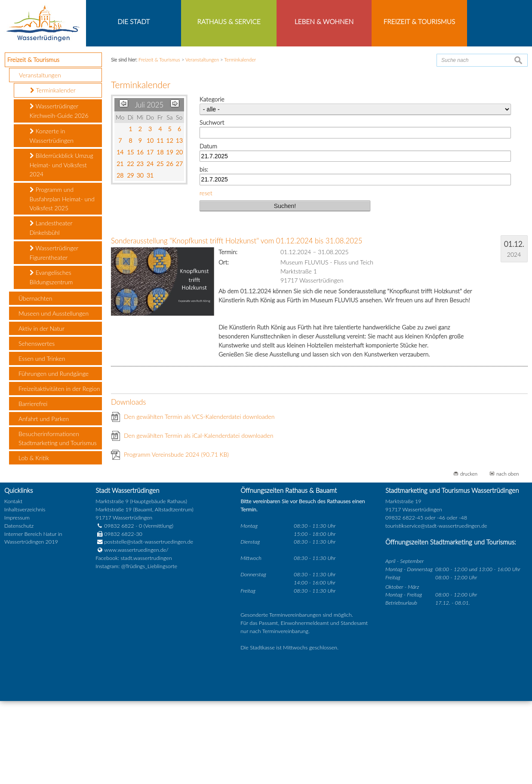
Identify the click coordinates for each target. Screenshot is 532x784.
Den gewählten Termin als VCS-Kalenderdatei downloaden (199, 500)
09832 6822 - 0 (119, 609)
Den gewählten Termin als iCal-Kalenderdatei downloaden (199, 519)
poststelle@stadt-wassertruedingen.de (149, 625)
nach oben (508, 557)
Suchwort (212, 205)
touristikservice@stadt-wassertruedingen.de (436, 609)
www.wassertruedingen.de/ (136, 633)
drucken (469, 557)
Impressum (17, 601)
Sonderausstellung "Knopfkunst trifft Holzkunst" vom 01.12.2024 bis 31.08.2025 (237, 324)
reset (206, 276)
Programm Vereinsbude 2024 (176, 538)
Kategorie (212, 182)
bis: (204, 252)
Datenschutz (19, 609)
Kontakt (13, 584)
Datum (208, 229)
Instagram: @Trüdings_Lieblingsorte (136, 649)
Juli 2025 (149, 188)
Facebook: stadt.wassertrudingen (134, 641)
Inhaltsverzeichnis (25, 592)
